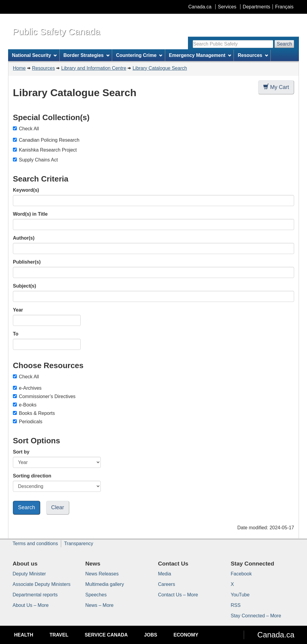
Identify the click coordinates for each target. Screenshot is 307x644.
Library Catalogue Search (160, 68)
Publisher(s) (27, 262)
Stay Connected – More (256, 616)
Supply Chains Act (38, 160)
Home (19, 68)
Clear (58, 507)
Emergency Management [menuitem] (200, 55)
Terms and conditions (35, 544)
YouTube (240, 595)
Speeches (96, 595)
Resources (43, 68)
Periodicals (28, 422)
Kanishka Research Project (48, 150)
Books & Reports (34, 413)
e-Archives (27, 388)
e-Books (25, 405)
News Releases (102, 574)
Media (165, 574)
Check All (26, 129)
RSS (236, 605)
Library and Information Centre (94, 68)
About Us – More (31, 605)
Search (284, 44)
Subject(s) (24, 286)
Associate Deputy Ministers (42, 584)
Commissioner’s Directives (44, 396)
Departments (257, 7)
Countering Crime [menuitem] (139, 55)
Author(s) (24, 238)
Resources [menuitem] (253, 55)
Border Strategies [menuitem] (86, 55)
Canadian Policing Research (49, 140)
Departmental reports (35, 595)
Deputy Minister (29, 574)
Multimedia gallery (105, 584)
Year (18, 310)
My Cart (276, 87)
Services (227, 7)
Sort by (21, 452)
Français (284, 7)
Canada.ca (200, 7)
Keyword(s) (26, 190)
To (16, 334)
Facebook (241, 574)
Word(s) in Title (30, 214)
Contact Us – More (178, 595)
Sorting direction (32, 476)
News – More (100, 605)
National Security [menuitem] (34, 55)
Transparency (79, 544)
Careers (167, 584)
